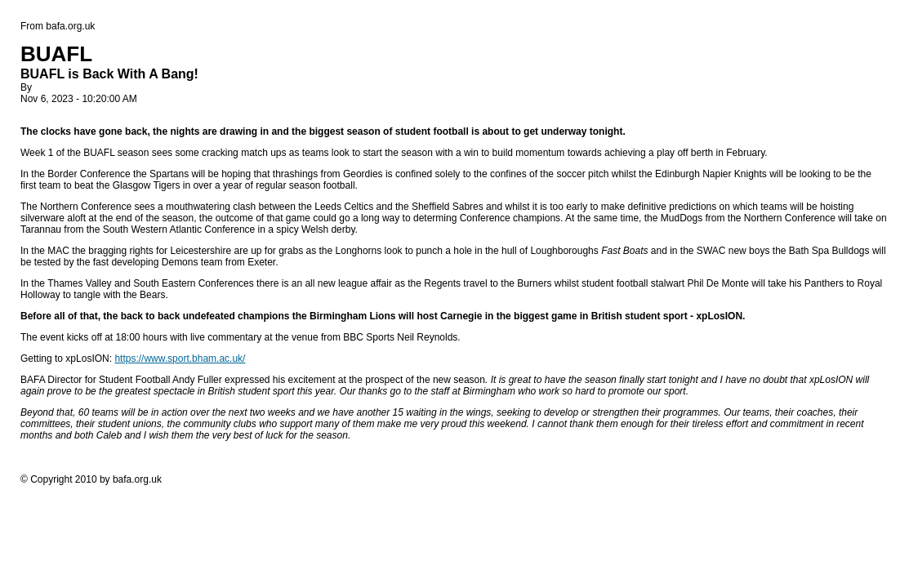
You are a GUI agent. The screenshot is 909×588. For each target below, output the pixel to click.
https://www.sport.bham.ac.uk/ (180, 359)
